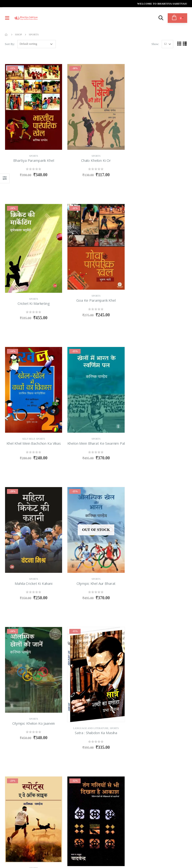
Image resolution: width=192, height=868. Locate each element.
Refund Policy (57, 818)
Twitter (20, 747)
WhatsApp (42, 747)
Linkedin (31, 747)
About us (14, 813)
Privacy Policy (18, 824)
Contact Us (15, 829)
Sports (34, 156)
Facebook (10, 747)
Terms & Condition (21, 818)
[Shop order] (37, 44)
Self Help (91, 299)
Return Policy (57, 813)
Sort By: (10, 44)
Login (49, 824)
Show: (155, 44)
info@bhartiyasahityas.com (28, 719)
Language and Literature (29, 588)
